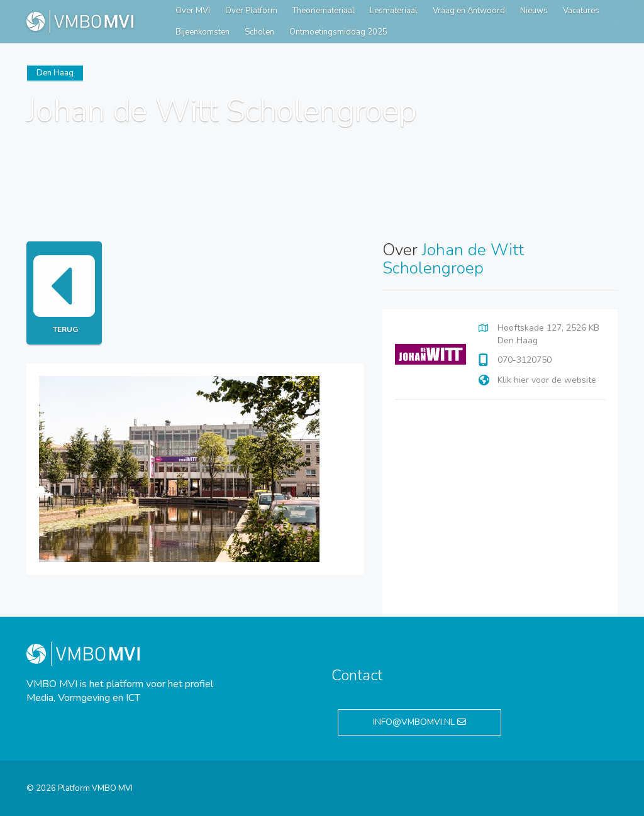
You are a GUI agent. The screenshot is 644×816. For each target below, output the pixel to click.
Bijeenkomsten (203, 32)
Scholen (259, 32)
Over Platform (251, 11)
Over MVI (193, 11)
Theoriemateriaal (324, 11)
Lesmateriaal (394, 11)
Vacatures (581, 11)
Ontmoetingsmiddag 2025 (338, 32)
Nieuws (534, 11)
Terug (64, 293)
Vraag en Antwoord (469, 11)
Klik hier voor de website (547, 380)
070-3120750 (525, 360)
